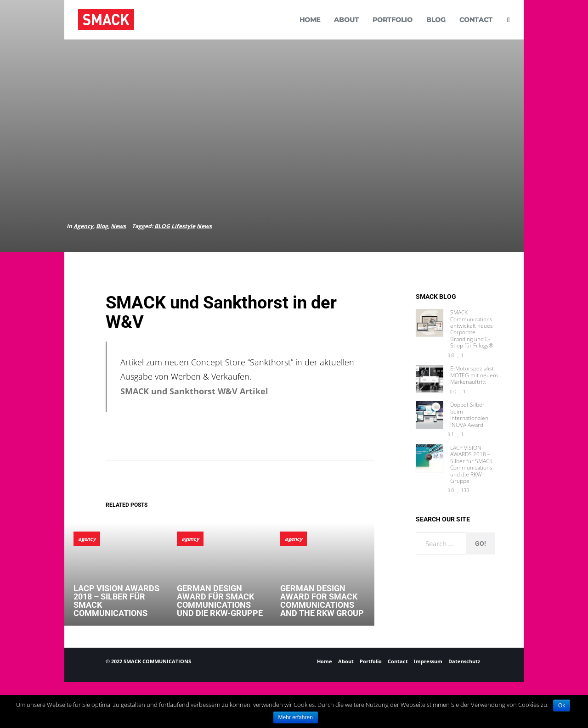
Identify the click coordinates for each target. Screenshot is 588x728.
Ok (562, 706)
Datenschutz (464, 661)
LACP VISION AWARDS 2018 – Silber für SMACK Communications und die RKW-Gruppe (471, 465)
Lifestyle (183, 226)
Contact (398, 661)
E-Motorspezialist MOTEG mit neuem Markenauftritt (474, 375)
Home (325, 661)
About (346, 661)
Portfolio (371, 661)
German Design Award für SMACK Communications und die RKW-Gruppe (220, 601)
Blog (102, 226)
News (118, 226)
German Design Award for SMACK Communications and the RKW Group (322, 601)
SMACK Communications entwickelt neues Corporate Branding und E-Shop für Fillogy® (472, 329)
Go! (481, 543)
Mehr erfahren (296, 717)
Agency (83, 226)
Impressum (428, 661)
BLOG (162, 226)
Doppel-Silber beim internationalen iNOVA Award (469, 415)
